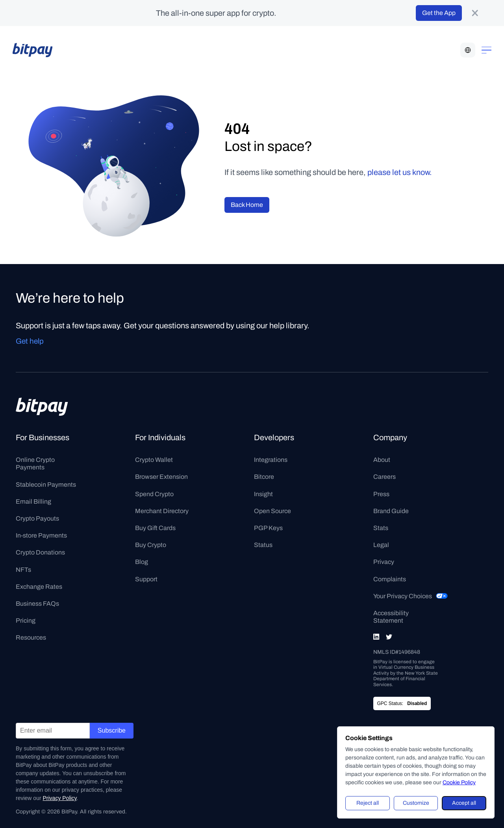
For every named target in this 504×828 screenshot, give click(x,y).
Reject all (368, 803)
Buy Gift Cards (155, 528)
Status (263, 545)
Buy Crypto (151, 545)
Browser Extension (161, 477)
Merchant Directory (162, 511)
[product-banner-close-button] (475, 13)
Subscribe (112, 730)
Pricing (26, 621)
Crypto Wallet (154, 460)
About (382, 460)
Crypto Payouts (37, 518)
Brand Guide (391, 511)
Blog (142, 562)
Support (146, 579)
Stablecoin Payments (46, 485)
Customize (416, 803)
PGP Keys (268, 528)
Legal (381, 545)
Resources (31, 637)
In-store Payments (41, 535)
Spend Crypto (154, 494)
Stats (381, 528)
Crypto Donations (40, 552)
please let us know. (400, 172)
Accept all (464, 803)
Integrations (271, 460)
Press (381, 494)
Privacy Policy (59, 798)
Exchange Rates (39, 587)
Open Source (272, 511)
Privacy (384, 562)
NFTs (23, 570)
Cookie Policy (459, 782)
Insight (263, 494)
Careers (384, 477)
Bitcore (264, 477)
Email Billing (33, 501)
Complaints (390, 579)
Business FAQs (37, 604)
